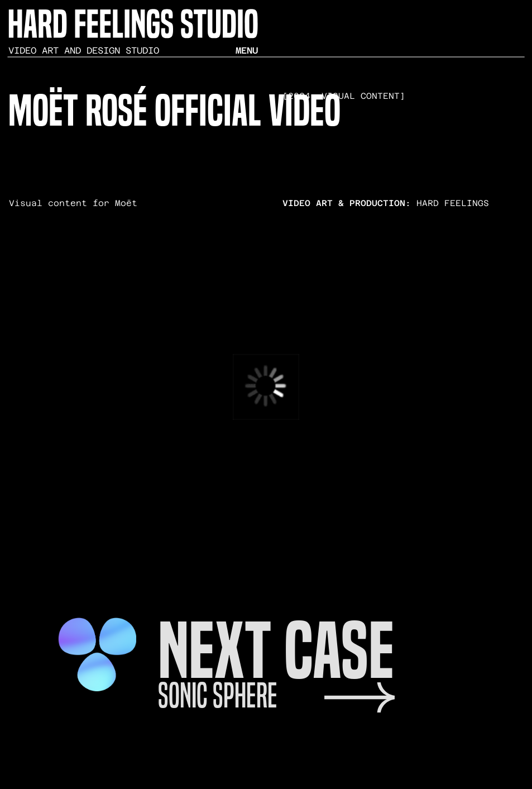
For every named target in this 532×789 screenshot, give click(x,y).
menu (247, 51)
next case (276, 651)
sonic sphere (218, 695)
